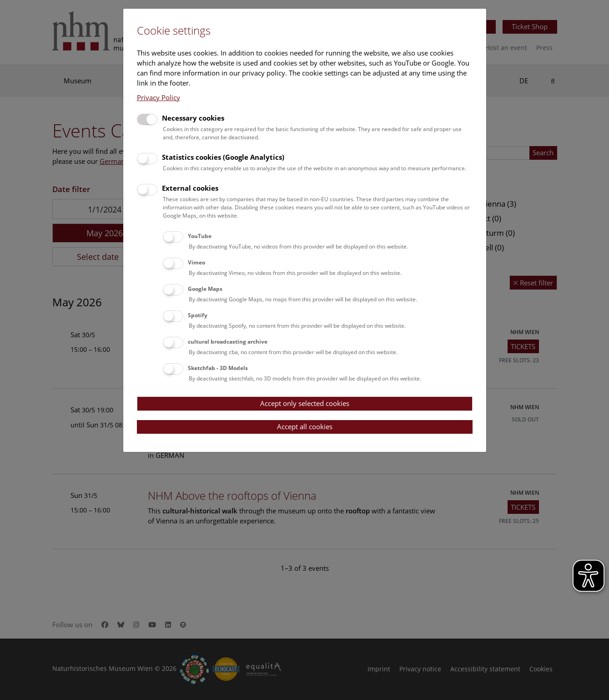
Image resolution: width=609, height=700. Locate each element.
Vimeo (196, 262)
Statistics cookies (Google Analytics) (223, 157)
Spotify (198, 315)
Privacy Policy (159, 97)
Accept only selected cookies (305, 403)
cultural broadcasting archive (228, 342)
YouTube (200, 236)
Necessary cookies (193, 118)
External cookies (190, 188)
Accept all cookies (305, 426)
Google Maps (205, 289)
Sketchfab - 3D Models (218, 368)
